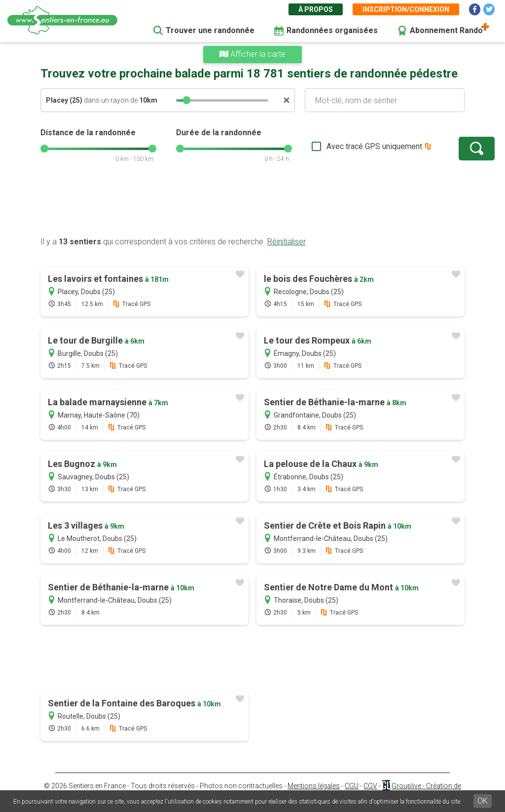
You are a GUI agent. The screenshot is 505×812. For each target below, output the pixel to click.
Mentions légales (314, 786)
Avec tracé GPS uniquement (344, 146)
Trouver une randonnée (210, 30)
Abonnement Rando (446, 30)
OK (483, 801)
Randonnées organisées (332, 30)
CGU (352, 786)
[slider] (186, 100)
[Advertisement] (252, 205)
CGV (370, 786)
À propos (316, 9)
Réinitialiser (287, 242)
